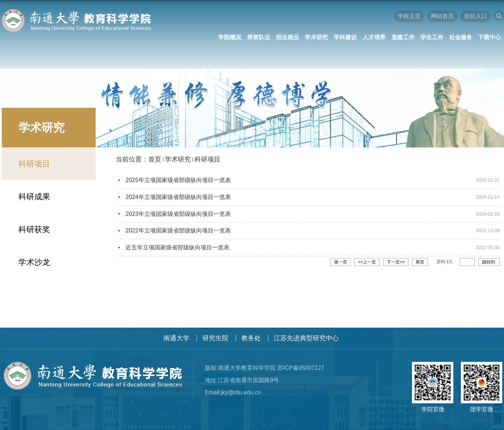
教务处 (251, 338)
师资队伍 (259, 37)
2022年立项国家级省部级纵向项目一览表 (178, 230)
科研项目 (207, 159)
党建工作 (403, 37)
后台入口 (475, 16)
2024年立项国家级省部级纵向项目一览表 (178, 197)
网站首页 (442, 16)
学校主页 (409, 16)
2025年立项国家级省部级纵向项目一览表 (178, 180)
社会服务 (461, 37)
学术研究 (316, 37)
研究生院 (215, 338)
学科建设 (345, 37)
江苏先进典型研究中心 (306, 338)
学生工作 (432, 37)
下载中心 (490, 37)
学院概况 (230, 37)
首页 (155, 159)
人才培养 (374, 37)
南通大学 (176, 338)
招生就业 (288, 37)
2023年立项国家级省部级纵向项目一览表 (178, 213)
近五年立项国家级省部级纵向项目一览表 (178, 246)
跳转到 (489, 261)
